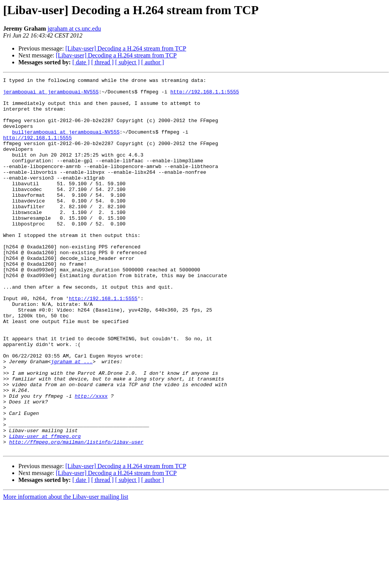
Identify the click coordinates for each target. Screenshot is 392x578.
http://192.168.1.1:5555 (205, 95)
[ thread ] (102, 62)
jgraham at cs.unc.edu (74, 29)
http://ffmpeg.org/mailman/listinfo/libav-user (76, 515)
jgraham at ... (72, 419)
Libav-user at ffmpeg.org (45, 508)
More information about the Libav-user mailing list (66, 571)
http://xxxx (91, 460)
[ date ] (81, 62)
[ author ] (153, 62)
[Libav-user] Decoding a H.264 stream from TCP (126, 48)
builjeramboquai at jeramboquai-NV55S (66, 143)
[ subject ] (127, 62)
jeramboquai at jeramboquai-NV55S (51, 95)
